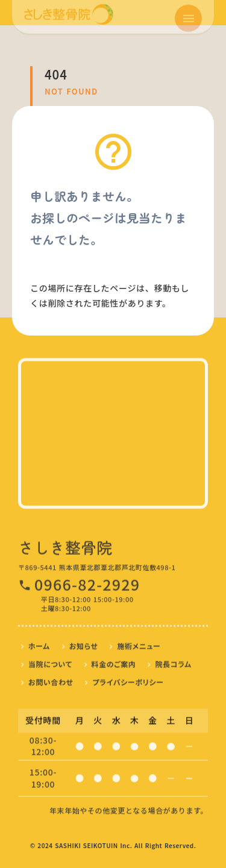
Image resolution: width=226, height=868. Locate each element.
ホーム (39, 644)
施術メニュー (139, 644)
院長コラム (173, 662)
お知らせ (84, 644)
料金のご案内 (114, 662)
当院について (50, 662)
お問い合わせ (51, 680)
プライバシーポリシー (128, 680)
